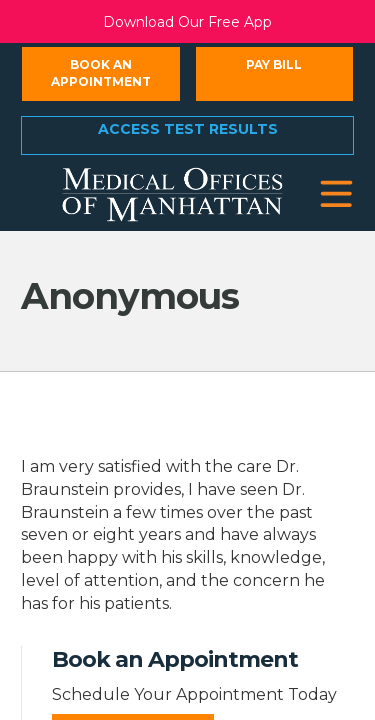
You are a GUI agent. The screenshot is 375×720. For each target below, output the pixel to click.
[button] (336, 194)
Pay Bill (274, 64)
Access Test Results (188, 129)
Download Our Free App (187, 22)
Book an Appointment (101, 73)
